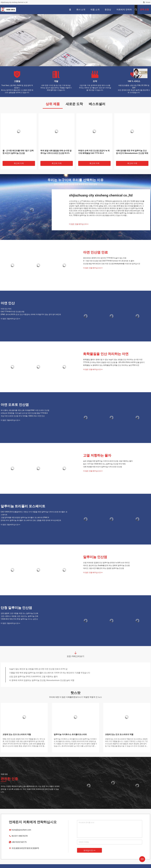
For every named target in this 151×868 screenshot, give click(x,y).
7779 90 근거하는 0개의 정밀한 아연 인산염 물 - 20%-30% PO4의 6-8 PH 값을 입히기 (114, 362)
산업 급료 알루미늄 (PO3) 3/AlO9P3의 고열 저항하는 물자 (33, 677)
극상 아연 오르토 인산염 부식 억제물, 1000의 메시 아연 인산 (23, 416)
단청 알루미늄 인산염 (16, 608)
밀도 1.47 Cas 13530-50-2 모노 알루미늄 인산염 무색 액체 (104, 464)
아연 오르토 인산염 (15, 405)
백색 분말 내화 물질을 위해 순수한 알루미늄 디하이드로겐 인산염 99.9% (56, 152)
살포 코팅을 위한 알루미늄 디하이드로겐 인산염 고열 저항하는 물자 (108, 461)
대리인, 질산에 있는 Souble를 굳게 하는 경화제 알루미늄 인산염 (106, 565)
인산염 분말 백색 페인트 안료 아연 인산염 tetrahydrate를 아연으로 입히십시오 (112, 264)
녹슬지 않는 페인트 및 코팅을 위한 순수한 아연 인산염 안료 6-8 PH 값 (38, 669)
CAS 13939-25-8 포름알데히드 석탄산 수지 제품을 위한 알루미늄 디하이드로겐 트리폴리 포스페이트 (34, 513)
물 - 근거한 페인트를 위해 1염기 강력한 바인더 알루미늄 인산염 (18, 152)
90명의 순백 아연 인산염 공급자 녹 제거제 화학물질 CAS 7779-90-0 (94, 152)
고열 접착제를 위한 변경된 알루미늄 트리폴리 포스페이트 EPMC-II (25, 517)
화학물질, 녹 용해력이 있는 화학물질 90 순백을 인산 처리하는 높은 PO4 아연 (111, 365)
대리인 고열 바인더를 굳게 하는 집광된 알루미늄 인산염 (104, 568)
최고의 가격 (19, 163)
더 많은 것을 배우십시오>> (79, 224)
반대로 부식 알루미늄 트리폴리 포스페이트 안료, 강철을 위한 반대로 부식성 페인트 (31, 520)
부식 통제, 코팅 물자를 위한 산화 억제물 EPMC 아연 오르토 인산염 (25, 410)
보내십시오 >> (89, 850)
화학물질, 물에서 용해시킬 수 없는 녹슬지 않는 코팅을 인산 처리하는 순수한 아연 (113, 360)
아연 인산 (8, 303)
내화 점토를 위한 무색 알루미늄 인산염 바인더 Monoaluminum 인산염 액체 (132, 152)
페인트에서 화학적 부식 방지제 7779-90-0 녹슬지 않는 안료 (105, 258)
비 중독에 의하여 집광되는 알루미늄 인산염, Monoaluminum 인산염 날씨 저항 (42, 680)
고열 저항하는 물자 (97, 455)
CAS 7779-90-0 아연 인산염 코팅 (13, 312)
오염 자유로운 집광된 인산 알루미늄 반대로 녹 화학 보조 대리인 (106, 563)
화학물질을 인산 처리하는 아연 (106, 354)
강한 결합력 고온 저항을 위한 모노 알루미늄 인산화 (19, 613)
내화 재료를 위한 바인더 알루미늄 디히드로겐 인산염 (103, 467)
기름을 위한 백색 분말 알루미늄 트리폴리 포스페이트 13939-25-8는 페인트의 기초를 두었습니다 (50, 673)
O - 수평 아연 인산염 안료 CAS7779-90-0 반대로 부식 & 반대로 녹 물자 (109, 261)
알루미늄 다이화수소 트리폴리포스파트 (70, 734)
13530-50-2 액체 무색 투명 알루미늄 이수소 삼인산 (19, 619)
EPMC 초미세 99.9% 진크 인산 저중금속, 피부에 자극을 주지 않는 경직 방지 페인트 (31, 314)
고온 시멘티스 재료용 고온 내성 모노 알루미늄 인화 (19, 616)
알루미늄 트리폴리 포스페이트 (23, 506)
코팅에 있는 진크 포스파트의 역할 (17, 734)
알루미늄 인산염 (95, 557)
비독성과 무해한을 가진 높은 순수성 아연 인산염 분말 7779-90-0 (24, 413)
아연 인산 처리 (6, 309)
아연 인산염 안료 (96, 252)
